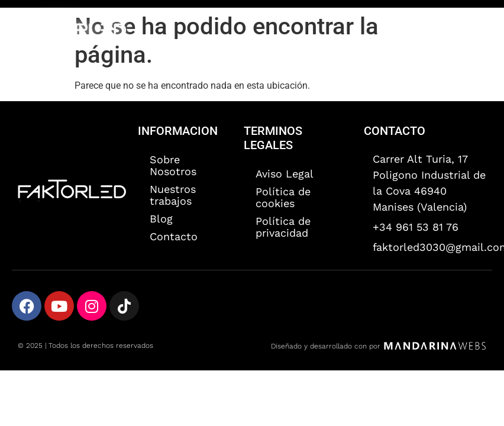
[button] (476, 30)
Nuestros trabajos (173, 195)
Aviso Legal (285, 174)
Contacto (174, 236)
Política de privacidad (283, 227)
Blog (161, 219)
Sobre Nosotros (173, 165)
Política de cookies (283, 197)
